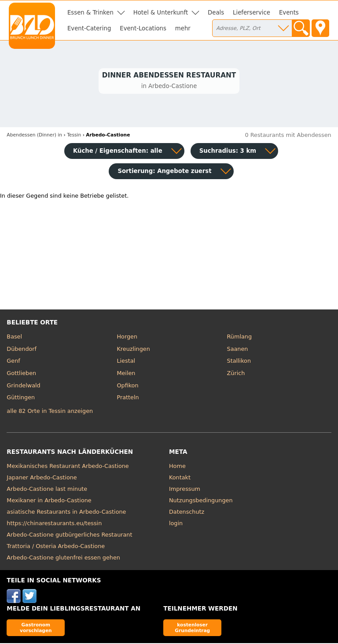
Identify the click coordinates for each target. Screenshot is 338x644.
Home (177, 467)
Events (289, 13)
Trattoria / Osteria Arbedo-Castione (56, 547)
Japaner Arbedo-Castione (42, 478)
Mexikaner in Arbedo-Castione (49, 501)
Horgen (127, 338)
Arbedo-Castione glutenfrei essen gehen (63, 558)
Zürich (236, 374)
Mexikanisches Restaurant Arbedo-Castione (68, 467)
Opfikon (127, 386)
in (34, 136)
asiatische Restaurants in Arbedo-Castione (66, 513)
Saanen (238, 350)
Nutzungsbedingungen (201, 501)
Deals (216, 13)
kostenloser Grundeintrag (192, 628)
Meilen (126, 374)
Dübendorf (22, 350)
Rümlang (239, 338)
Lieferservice (252, 13)
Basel (14, 338)
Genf (13, 362)
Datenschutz (187, 513)
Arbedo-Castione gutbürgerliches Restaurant (69, 535)
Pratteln (128, 399)
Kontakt (180, 478)
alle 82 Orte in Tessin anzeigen (50, 412)
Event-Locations (143, 28)
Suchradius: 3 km (228, 152)
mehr (183, 28)
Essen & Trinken (90, 13)
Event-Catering (89, 28)
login (176, 524)
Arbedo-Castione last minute (47, 490)
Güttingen (21, 399)
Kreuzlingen (133, 350)
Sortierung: (164, 172)
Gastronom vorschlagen (36, 628)
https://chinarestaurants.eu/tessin (54, 524)
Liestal (126, 362)
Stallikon (239, 362)
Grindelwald (23, 386)
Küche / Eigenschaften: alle (118, 152)
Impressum (185, 490)
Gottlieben (21, 374)
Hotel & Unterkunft (161, 13)
